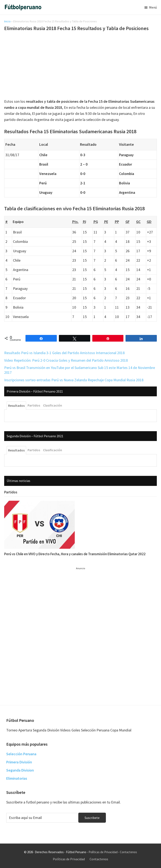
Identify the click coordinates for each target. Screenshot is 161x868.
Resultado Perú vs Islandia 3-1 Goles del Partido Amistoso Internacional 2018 (64, 353)
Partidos (11, 492)
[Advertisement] (80, 66)
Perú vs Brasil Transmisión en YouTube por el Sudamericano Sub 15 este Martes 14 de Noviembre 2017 (80, 370)
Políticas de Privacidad (103, 852)
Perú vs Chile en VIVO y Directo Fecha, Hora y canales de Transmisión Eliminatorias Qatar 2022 (75, 554)
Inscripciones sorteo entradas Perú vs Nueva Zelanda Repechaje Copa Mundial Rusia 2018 (74, 380)
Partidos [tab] (34, 405)
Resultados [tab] (16, 405)
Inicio (7, 21)
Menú (153, 7)
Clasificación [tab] (53, 405)
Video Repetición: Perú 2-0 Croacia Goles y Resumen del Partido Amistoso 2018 (66, 360)
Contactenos (128, 852)
